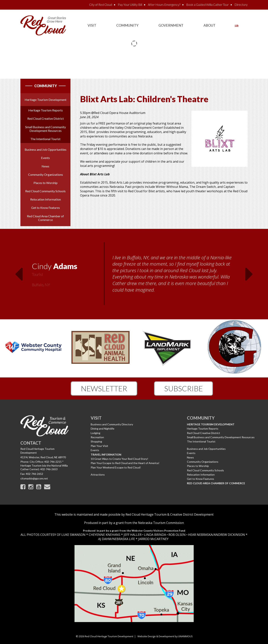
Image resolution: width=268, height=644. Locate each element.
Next (249, 272)
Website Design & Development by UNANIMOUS (165, 636)
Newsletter (104, 388)
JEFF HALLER (132, 535)
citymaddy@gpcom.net (34, 478)
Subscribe (183, 388)
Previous (19, 272)
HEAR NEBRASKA (200, 535)
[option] (134, 274)
